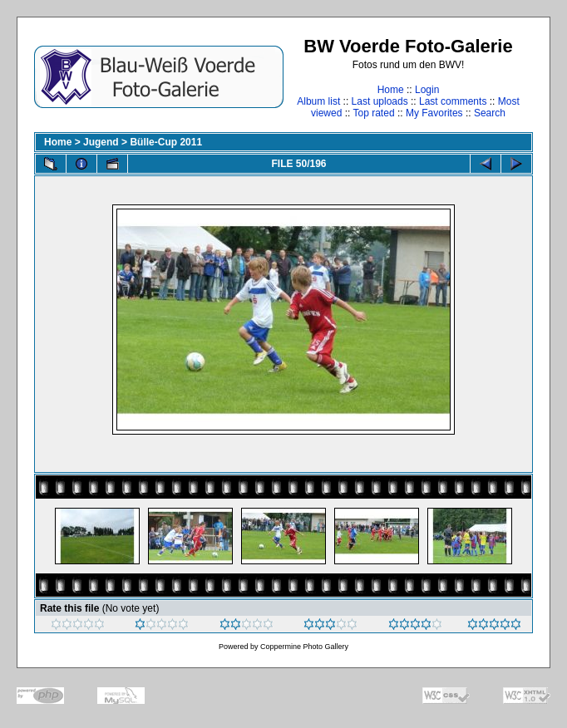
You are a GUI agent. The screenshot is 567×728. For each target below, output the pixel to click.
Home (391, 90)
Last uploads (380, 101)
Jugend (101, 142)
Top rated (374, 113)
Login (427, 90)
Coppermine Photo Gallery (304, 647)
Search (490, 113)
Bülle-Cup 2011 (166, 142)
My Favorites (434, 113)
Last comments (453, 101)
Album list (318, 101)
